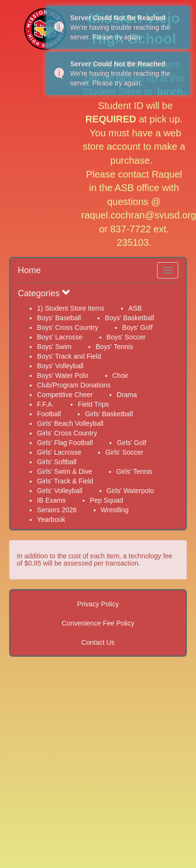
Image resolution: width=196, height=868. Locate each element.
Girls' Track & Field (65, 481)
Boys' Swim (54, 347)
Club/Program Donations (74, 385)
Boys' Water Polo (62, 375)
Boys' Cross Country (67, 327)
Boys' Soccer (126, 337)
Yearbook (51, 519)
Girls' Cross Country (67, 433)
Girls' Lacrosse (59, 452)
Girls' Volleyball (60, 491)
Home (29, 270)
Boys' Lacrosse (60, 337)
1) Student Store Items (71, 308)
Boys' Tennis (114, 347)
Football (49, 414)
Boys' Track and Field (69, 356)
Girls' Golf (131, 443)
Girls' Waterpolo (130, 491)
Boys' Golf (137, 327)
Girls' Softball (57, 462)
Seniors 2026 (57, 510)
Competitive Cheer (65, 395)
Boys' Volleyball (60, 366)
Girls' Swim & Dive (65, 471)
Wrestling (115, 510)
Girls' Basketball (109, 414)
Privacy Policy (98, 604)
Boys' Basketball (129, 318)
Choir (120, 375)
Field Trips (93, 404)
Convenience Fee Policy (98, 623)
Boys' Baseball (59, 318)
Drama (127, 395)
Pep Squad (106, 500)
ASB (135, 308)
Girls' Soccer (124, 452)
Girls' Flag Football (65, 443)
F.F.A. (45, 404)
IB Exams (51, 500)
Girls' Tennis (135, 471)
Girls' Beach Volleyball (70, 423)
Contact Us (98, 642)
